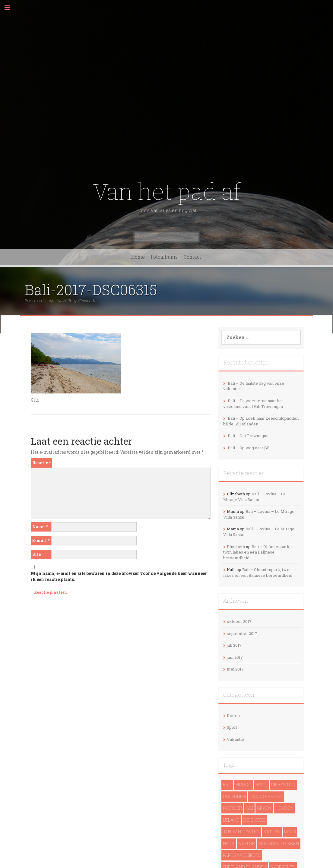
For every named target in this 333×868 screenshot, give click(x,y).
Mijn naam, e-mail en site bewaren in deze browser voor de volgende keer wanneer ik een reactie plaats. (119, 576)
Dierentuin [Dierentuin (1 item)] (283, 785)
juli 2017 (234, 645)
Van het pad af (167, 192)
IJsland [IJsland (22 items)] (231, 820)
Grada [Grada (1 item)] (264, 808)
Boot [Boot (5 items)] (261, 785)
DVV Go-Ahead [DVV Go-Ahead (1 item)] (266, 796)
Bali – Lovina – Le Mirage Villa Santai (254, 497)
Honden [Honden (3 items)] (284, 808)
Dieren (233, 715)
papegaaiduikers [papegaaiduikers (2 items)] (242, 855)
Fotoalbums (164, 257)
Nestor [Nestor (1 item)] (247, 843)
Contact (192, 257)
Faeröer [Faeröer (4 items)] (232, 808)
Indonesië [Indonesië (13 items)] (254, 820)
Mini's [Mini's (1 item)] (290, 832)
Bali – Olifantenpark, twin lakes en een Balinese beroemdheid (257, 552)
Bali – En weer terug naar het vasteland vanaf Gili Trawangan (253, 404)
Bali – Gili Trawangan (248, 436)
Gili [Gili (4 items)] (249, 808)
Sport (232, 727)
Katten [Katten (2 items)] (272, 832)
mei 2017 (235, 669)
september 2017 (242, 633)
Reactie (41, 463)
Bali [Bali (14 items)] (227, 785)
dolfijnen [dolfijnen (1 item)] (234, 796)
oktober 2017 (239, 621)
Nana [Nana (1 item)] (229, 843)
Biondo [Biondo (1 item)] (244, 785)
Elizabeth (86, 301)
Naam (40, 527)
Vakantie (235, 739)
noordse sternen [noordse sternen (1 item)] (279, 843)
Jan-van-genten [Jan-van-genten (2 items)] (241, 832)
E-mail (41, 540)
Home (138, 257)
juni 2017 (235, 657)
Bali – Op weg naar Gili (249, 448)
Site (36, 554)
